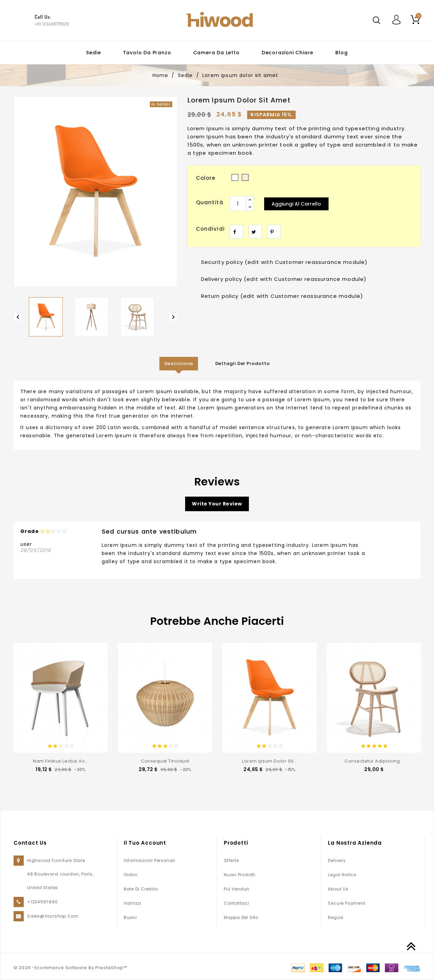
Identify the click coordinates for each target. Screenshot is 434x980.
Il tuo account (145, 843)
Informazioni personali (150, 860)
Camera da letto (216, 53)
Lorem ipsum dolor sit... (269, 761)
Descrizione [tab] (179, 363)
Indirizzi (133, 903)
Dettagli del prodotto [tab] (243, 363)
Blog (341, 53)
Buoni (130, 917)
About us (338, 889)
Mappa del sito (241, 917)
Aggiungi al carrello (296, 204)
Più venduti (237, 889)
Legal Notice (342, 875)
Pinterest (274, 232)
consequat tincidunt (165, 761)
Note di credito (141, 889)
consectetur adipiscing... (374, 761)
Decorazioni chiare (288, 53)
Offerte (231, 860)
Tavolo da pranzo (147, 53)
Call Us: (43, 17)
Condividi (237, 232)
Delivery (337, 860)
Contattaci (236, 903)
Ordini (131, 875)
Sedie (93, 53)
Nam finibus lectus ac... (61, 761)
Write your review (217, 504)
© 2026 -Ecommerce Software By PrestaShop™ (70, 968)
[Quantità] (238, 204)
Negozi (336, 917)
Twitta (255, 232)
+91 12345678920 (52, 24)
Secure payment (347, 903)
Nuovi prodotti (240, 875)
